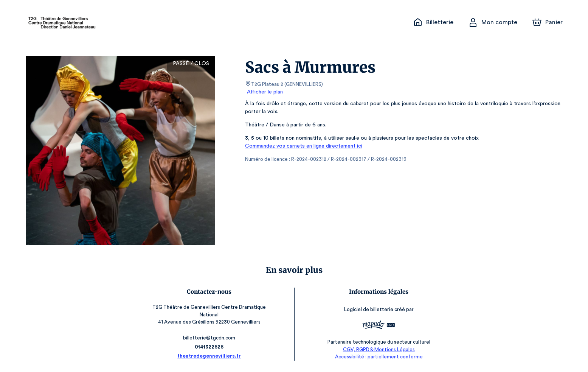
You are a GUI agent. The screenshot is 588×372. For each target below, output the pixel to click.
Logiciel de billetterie (368, 309)
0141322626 (211, 347)
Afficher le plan (264, 92)
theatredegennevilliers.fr (211, 356)
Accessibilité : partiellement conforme (377, 357)
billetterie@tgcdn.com (211, 338)
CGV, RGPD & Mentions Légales (377, 349)
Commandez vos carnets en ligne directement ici (302, 146)
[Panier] (547, 22)
